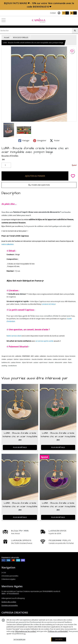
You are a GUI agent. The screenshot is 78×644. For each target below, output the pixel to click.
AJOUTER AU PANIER (35, 176)
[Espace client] (59, 13)
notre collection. (8, 244)
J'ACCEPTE (59, 639)
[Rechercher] (75, 31)
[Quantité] (6, 165)
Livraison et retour (49, 304)
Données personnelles (10, 605)
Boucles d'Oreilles (10, 156)
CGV (4, 573)
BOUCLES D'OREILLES (21, 37)
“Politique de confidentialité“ (58, 631)
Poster (55, 141)
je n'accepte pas (19, 639)
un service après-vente (44, 341)
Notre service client (14, 336)
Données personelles (10, 576)
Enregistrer (40, 141)
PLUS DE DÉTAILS (20, 447)
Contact (53, 13)
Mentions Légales (8, 579)
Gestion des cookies (9, 602)
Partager (24, 141)
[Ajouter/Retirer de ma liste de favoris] (73, 176)
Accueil (7, 37)
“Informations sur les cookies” (26, 631)
